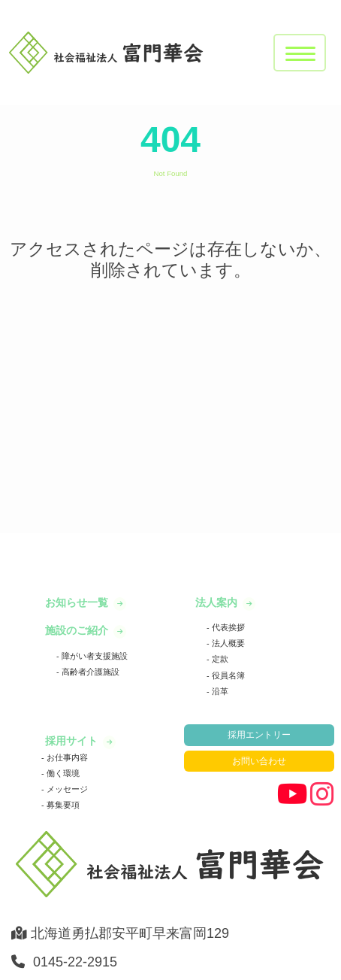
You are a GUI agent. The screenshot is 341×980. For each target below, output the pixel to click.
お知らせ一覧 (78, 602)
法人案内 (218, 602)
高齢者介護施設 (89, 672)
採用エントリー (259, 735)
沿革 (219, 691)
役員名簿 (227, 675)
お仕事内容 (66, 757)
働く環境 (62, 773)
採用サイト (73, 741)
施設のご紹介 (78, 630)
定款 (219, 659)
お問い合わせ (259, 761)
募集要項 (62, 805)
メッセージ (66, 789)
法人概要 (227, 643)
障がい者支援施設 (94, 656)
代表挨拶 (227, 627)
